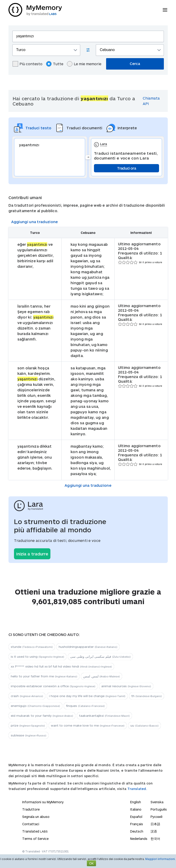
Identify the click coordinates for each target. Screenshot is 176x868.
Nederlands (139, 839)
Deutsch (137, 831)
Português (159, 809)
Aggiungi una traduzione (35, 222)
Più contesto (27, 64)
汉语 (154, 831)
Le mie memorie (84, 64)
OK (91, 863)
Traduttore (31, 809)
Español (136, 817)
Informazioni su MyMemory (43, 802)
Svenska (157, 802)
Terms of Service (35, 839)
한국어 (155, 839)
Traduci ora (126, 168)
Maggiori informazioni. (160, 859)
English (136, 802)
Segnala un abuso (36, 817)
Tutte (55, 64)
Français (137, 824)
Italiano (136, 809)
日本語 (155, 824)
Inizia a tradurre (32, 554)
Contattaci (31, 824)
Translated (35, 831)
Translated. (137, 789)
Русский (157, 817)
